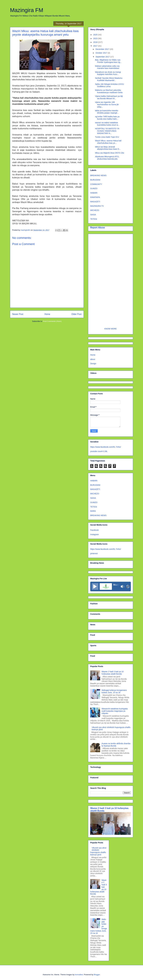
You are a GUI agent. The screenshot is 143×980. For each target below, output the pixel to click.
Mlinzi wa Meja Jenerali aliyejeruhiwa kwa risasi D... (108, 148)
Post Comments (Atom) (52, 321)
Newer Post (18, 314)
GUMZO (94, 188)
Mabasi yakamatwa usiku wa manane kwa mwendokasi (107, 67)
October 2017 (102, 53)
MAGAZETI (95, 202)
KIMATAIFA (95, 197)
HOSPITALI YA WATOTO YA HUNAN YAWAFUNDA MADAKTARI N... (107, 131)
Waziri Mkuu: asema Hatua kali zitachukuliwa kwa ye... (108, 142)
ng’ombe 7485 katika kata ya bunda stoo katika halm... (107, 118)
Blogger (97, 975)
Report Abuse (98, 228)
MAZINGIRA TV (97, 206)
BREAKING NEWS (98, 175)
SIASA (93, 215)
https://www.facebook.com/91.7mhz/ (106, 447)
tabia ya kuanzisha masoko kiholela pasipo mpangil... (107, 112)
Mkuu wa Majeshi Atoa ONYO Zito (110, 153)
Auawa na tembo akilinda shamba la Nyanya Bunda (116, 745)
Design (93, 364)
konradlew (79, 975)
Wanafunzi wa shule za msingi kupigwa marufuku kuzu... (108, 73)
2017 (96, 46)
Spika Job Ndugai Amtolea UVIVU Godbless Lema (110, 85)
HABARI (94, 193)
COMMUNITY (96, 184)
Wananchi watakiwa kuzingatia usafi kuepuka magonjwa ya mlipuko (115, 711)
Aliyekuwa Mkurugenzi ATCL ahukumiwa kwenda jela (107, 158)
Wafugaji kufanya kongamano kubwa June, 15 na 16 (114, 691)
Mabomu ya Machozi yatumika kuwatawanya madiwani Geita (109, 91)
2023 (96, 38)
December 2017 (103, 49)
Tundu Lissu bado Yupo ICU (107, 137)
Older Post (76, 314)
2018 (96, 42)
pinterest (94, 553)
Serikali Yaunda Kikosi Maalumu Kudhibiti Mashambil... (109, 79)
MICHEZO (95, 210)
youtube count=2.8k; (99, 451)
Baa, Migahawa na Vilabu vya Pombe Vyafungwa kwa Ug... (108, 61)
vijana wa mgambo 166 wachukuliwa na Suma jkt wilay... (107, 105)
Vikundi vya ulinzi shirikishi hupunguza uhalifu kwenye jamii (98, 851)
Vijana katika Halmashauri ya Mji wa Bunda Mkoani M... (109, 97)
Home (47, 314)
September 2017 (103, 57)
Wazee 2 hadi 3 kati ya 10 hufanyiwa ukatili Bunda (113, 673)
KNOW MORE (110, 329)
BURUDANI (95, 180)
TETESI (94, 219)
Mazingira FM (27, 10)
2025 (96, 35)
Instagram (95, 534)
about (93, 359)
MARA (93, 511)
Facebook (94, 530)
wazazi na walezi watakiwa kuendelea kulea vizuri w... (107, 124)
